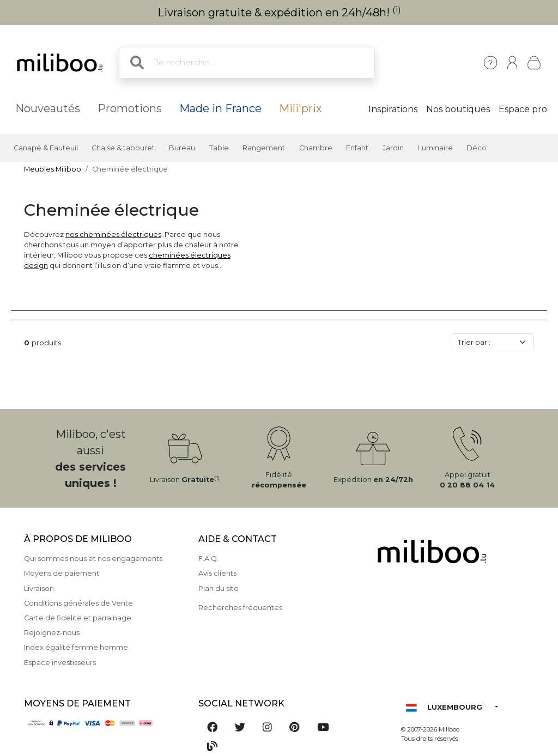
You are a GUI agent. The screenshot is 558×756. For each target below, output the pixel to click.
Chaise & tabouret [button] (123, 148)
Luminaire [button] (435, 148)
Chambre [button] (316, 148)
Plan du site (219, 589)
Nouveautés (48, 108)
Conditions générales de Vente (78, 603)
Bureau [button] (182, 148)
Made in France (220, 108)
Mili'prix (301, 108)
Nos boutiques (458, 109)
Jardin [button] (393, 148)
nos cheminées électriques (113, 234)
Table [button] (219, 148)
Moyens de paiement (62, 573)
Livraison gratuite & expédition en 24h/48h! (279, 13)
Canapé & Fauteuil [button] (46, 148)
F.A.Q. (208, 559)
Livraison (39, 589)
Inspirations (393, 109)
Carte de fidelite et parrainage (78, 618)
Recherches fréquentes (240, 608)
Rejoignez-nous (52, 633)
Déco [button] (477, 148)
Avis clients (217, 573)
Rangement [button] (264, 148)
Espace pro (523, 109)
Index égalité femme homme (76, 647)
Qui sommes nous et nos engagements (93, 559)
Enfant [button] (357, 148)
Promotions (130, 108)
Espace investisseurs (60, 663)
